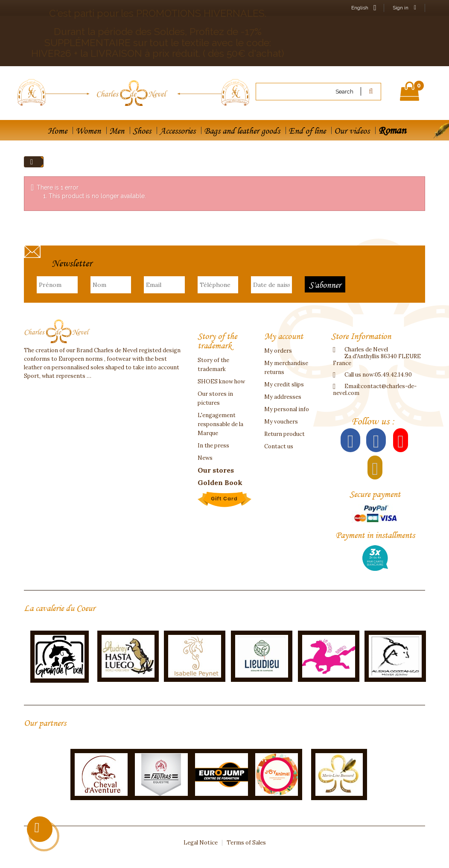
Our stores (216, 470)
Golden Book (220, 482)
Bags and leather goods (242, 131)
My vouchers (281, 422)
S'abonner (325, 285)
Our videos (352, 131)
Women (88, 131)
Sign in (404, 8)
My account (284, 336)
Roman (392, 130)
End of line (307, 131)
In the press (213, 446)
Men (117, 131)
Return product (284, 434)
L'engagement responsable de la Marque (220, 424)
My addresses (283, 397)
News (205, 458)
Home (57, 131)
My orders (278, 351)
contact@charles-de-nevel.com (375, 390)
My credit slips (284, 384)
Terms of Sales (246, 843)
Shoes (142, 131)
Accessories (178, 131)
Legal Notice (201, 843)
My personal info (287, 409)
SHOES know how (221, 381)
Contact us (279, 446)
